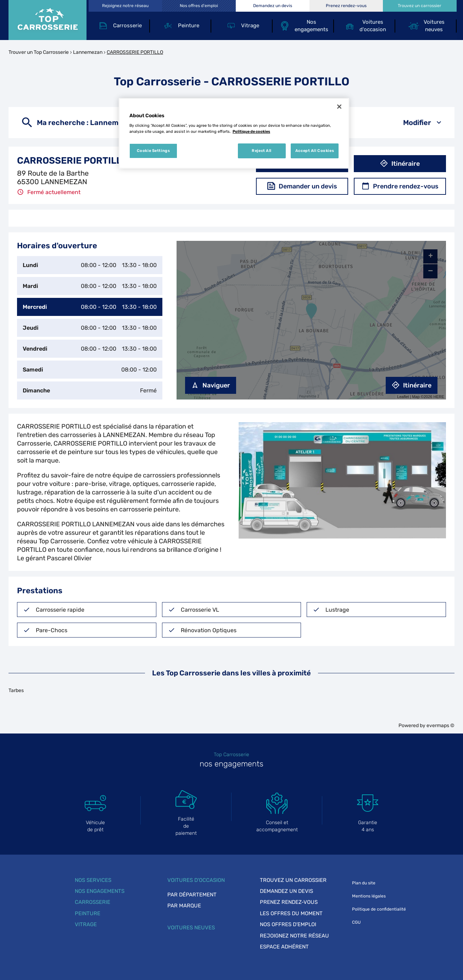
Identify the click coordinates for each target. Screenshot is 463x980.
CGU (356, 922)
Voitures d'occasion (196, 880)
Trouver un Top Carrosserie (39, 52)
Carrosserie (93, 902)
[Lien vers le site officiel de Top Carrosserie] (48, 20)
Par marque (184, 906)
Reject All (262, 151)
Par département (192, 895)
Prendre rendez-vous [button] (400, 186)
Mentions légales (369, 896)
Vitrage (86, 924)
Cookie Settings (154, 151)
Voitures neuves (191, 928)
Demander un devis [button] (302, 186)
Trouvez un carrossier (293, 880)
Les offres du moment (291, 913)
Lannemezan (88, 52)
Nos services (93, 880)
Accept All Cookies (315, 151)
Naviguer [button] (211, 385)
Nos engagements (100, 891)
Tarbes (16, 690)
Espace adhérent (284, 947)
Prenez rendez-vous (289, 902)
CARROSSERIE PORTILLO (135, 52)
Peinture (88, 913)
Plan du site (364, 883)
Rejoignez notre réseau (294, 936)
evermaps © (440, 726)
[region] (234, 134)
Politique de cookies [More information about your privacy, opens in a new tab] (251, 131)
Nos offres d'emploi (288, 924)
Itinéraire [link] (412, 385)
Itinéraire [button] (400, 164)
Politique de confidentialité (379, 909)
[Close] (339, 107)
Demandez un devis (286, 891)
